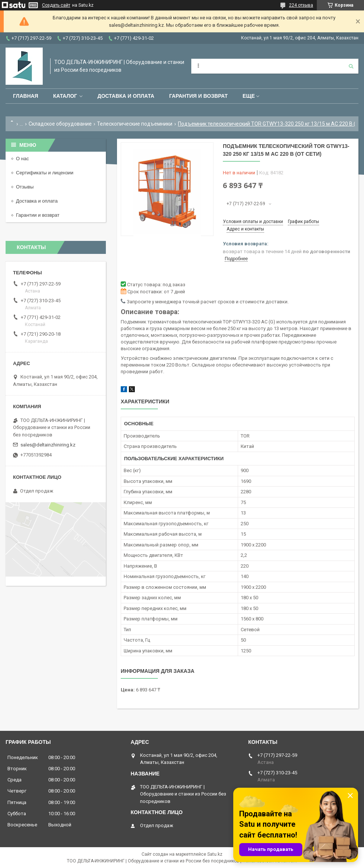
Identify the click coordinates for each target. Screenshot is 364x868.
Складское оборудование (60, 124)
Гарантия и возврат (198, 96)
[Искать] (351, 66)
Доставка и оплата (126, 96)
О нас (22, 159)
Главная (26, 96)
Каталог (65, 96)
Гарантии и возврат (38, 215)
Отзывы (25, 187)
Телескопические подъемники (135, 124)
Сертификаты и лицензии (45, 173)
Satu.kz (215, 854)
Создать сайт (56, 5)
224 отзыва (301, 5)
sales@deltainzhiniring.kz (48, 445)
